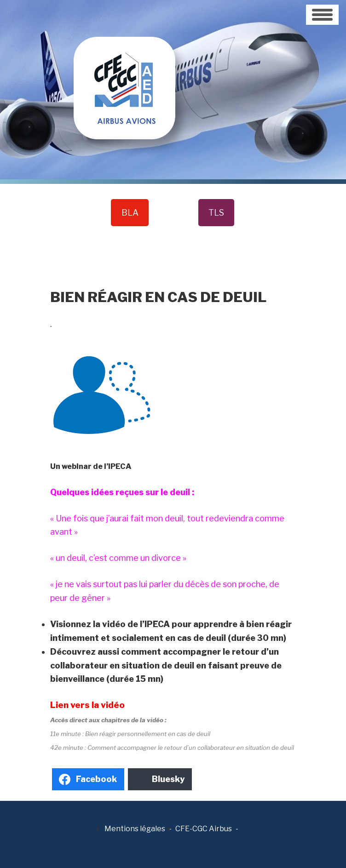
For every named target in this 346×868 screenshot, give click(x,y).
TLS (216, 213)
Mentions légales (135, 829)
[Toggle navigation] (322, 15)
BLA (130, 213)
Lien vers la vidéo (87, 705)
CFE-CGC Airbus (204, 829)
